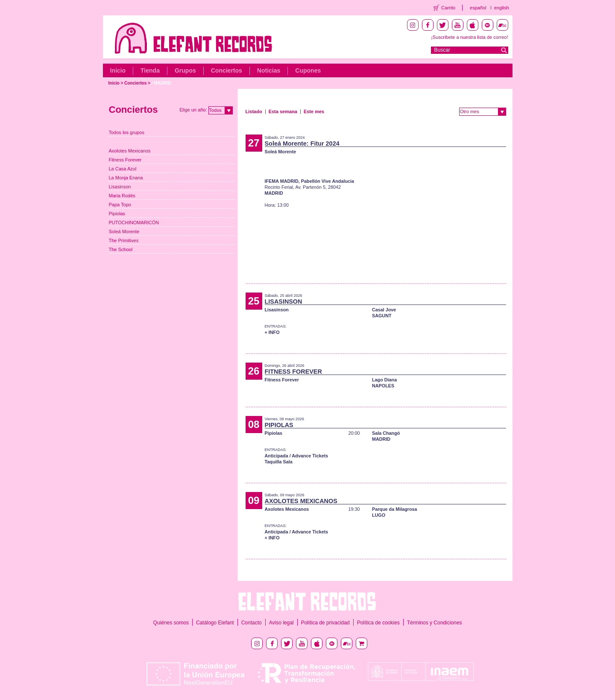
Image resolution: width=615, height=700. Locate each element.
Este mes (314, 111)
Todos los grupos (127, 132)
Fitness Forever (125, 160)
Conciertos (227, 70)
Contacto (252, 623)
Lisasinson (120, 187)
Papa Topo (120, 205)
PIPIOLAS (279, 425)
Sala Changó (386, 433)
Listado (254, 111)
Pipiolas (117, 214)
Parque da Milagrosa (395, 509)
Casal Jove (384, 310)
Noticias (269, 70)
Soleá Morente (124, 231)
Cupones (308, 70)
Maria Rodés (122, 196)
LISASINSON (284, 302)
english (502, 8)
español (478, 8)
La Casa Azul (123, 169)
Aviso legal (281, 623)
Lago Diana (384, 380)
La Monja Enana (126, 178)
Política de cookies (378, 623)
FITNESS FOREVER (293, 372)
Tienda (150, 70)
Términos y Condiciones (435, 623)
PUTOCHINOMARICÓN (134, 223)
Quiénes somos (171, 623)
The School (121, 249)
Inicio (118, 70)
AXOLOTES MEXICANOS (301, 501)
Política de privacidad (325, 623)
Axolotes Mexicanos (130, 151)
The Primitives (124, 240)
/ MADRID (161, 83)
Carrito (448, 8)
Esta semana (283, 111)
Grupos (185, 70)
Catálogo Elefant (215, 623)
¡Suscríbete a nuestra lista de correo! (469, 37)
